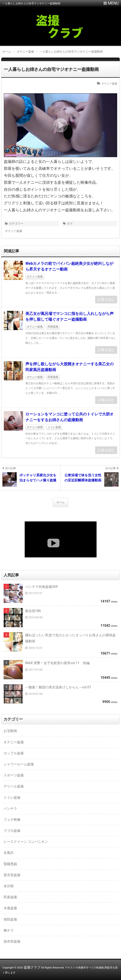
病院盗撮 (10, 919)
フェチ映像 (12, 820)
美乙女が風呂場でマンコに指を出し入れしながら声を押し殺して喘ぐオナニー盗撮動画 (69, 316)
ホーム (60, 502)
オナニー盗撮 (109, 84)
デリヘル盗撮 (14, 786)
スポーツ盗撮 (14, 775)
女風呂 (9, 853)
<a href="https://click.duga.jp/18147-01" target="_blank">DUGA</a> (61, 539)
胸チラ (9, 930)
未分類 (9, 886)
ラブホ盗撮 (12, 831)
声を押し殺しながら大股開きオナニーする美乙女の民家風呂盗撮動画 (69, 367)
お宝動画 (10, 731)
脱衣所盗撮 (12, 941)
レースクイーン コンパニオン (26, 842)
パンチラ (10, 809)
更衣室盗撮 (12, 875)
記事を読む (106, 300)
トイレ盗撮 (54, 427)
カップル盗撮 (14, 753)
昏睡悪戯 (10, 864)
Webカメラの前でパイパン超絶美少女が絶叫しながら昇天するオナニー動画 (69, 266)
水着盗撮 (10, 908)
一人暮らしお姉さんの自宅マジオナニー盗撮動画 (51, 69)
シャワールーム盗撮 (19, 764)
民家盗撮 (53, 327)
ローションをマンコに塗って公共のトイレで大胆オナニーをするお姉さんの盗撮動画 (69, 417)
